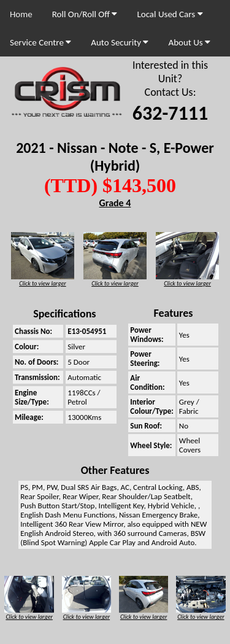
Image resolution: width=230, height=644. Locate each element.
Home (21, 14)
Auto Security (120, 42)
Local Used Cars (170, 14)
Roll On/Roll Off (85, 14)
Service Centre (40, 42)
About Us (189, 42)
